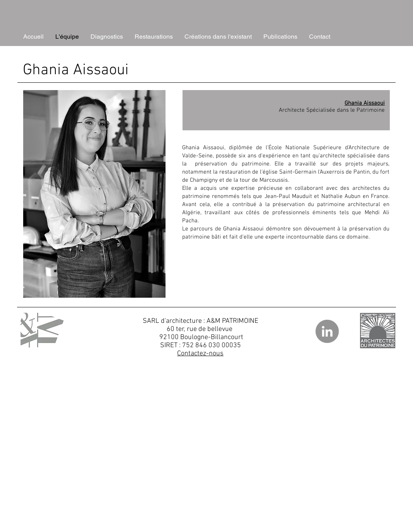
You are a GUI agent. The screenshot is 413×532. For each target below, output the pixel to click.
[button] (107, 37)
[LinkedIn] (327, 331)
